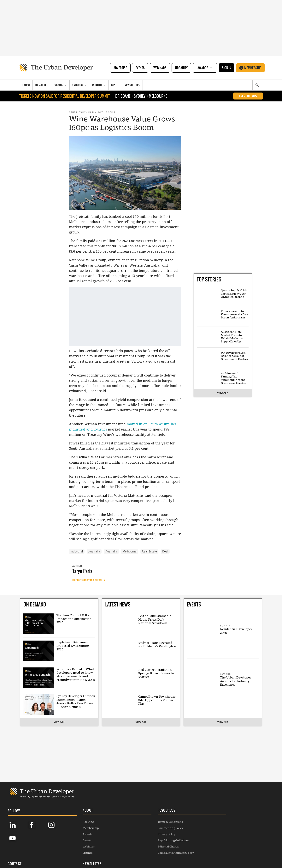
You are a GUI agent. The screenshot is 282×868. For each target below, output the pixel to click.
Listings (66, 853)
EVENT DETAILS (248, 96)
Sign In (226, 68)
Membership (250, 68)
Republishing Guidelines (130, 840)
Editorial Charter (125, 847)
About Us (67, 822)
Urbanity (181, 68)
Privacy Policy (123, 834)
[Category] (80, 85)
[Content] (99, 85)
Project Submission (180, 840)
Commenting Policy (127, 828)
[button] (85, 811)
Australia (94, 552)
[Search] (257, 86)
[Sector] (61, 85)
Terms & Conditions (127, 822)
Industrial (77, 552)
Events (140, 68)
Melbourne (130, 552)
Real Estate (149, 552)
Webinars (160, 68)
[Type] (115, 85)
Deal (165, 552)
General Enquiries (179, 822)
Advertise (120, 68)
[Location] (42, 85)
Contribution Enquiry (182, 834)
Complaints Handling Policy (132, 853)
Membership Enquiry (181, 847)
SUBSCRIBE (232, 835)
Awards (204, 68)
